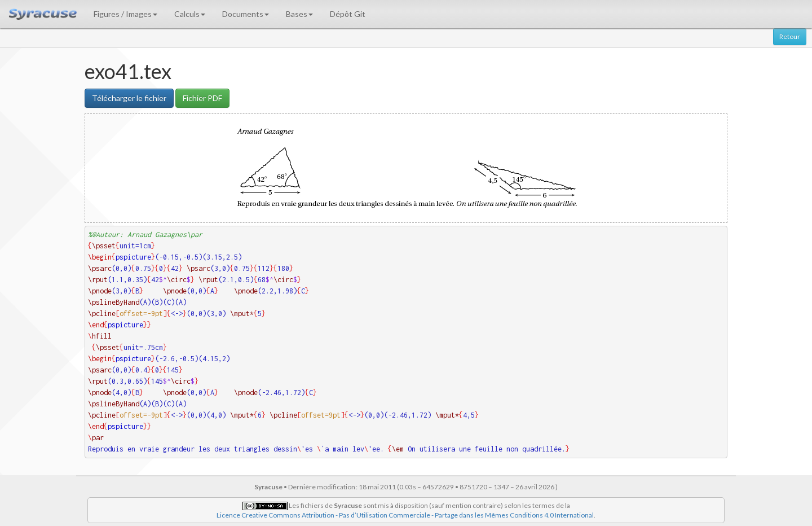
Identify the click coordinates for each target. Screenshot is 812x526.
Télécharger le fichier (129, 98)
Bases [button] (299, 14)
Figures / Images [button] (125, 14)
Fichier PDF (202, 98)
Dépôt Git (348, 14)
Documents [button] (246, 14)
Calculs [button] (190, 14)
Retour (790, 36)
